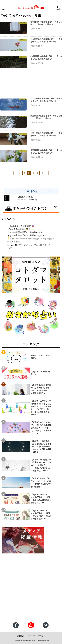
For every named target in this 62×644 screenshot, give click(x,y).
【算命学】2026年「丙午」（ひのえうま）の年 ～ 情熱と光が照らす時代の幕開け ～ (41, 483)
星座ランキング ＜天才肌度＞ (41, 357)
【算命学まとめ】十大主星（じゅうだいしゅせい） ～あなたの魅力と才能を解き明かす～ (41, 389)
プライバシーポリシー (36, 636)
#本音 (44, 239)
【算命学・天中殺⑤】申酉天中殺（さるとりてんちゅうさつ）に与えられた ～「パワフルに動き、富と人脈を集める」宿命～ (41, 408)
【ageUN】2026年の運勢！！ (40, 373)
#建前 (49, 239)
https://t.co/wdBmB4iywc (21, 239)
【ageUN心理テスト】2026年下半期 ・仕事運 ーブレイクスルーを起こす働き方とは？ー (41, 515)
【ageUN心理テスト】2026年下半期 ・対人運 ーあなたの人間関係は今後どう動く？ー (41, 499)
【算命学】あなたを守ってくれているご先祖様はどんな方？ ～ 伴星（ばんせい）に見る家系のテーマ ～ (41, 428)
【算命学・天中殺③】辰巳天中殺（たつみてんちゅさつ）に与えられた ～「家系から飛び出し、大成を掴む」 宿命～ (41, 465)
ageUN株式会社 (30, 641)
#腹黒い (37, 239)
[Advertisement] (31, 588)
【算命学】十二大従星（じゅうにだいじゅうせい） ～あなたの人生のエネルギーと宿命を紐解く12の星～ (41, 446)
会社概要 (20, 636)
